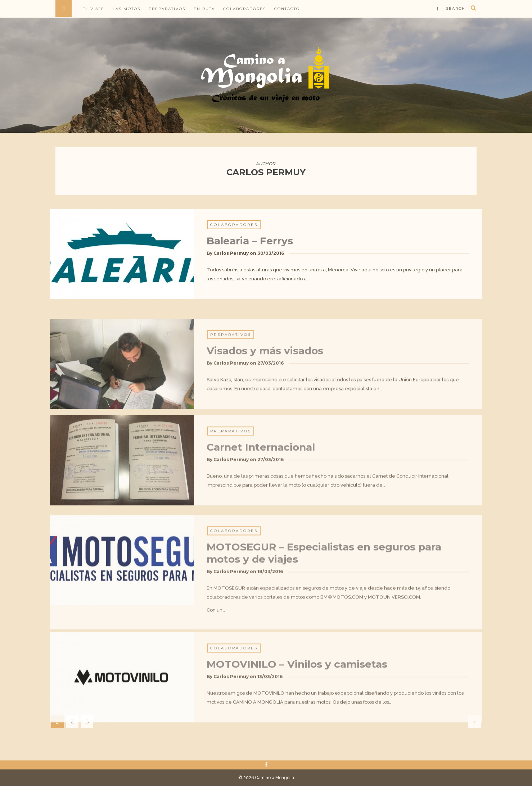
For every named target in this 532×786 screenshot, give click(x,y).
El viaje (93, 9)
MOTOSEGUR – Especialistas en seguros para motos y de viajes (324, 603)
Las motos (127, 9)
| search (451, 8)
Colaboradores (245, 9)
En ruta (204, 9)
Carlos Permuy (231, 257)
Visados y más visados (265, 391)
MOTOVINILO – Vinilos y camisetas (297, 704)
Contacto (287, 9)
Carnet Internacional (261, 487)
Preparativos (167, 9)
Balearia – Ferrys (250, 245)
